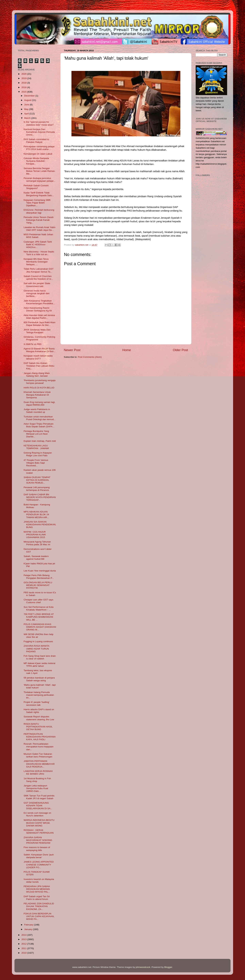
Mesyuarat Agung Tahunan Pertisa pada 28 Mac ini (37, 543)
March (28, 118)
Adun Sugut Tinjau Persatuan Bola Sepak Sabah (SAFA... (39, 425)
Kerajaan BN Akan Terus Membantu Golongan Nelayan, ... (36, 262)
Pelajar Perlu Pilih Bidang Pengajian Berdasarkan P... (39, 577)
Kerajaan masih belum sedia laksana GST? (38, 357)
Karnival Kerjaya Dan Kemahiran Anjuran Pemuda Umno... (39, 132)
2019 (24, 78)
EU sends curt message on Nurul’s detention (37, 814)
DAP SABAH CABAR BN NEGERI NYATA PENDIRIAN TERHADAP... (40, 497)
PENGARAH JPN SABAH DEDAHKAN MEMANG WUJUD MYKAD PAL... (37, 889)
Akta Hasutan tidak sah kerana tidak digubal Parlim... (39, 317)
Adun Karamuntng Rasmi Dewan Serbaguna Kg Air (38, 309)
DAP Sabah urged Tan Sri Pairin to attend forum (37, 898)
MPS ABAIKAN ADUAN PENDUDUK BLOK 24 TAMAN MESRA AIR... (36, 514)
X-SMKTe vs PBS (33, 344)
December (30, 96)
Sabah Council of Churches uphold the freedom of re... (38, 278)
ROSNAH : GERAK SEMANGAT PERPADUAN (39, 831)
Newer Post (72, 350)
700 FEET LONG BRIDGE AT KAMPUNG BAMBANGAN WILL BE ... (39, 617)
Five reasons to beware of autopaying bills (37, 849)
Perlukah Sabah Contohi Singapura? (36, 187)
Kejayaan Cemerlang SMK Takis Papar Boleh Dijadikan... (37, 203)
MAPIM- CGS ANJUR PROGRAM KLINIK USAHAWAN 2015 (35, 535)
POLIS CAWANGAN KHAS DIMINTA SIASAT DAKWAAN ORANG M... (40, 627)
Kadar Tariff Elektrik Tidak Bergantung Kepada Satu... (39, 194)
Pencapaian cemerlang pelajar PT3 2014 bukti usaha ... (39, 148)
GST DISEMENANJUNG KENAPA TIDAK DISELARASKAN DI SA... (38, 806)
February (29, 925)
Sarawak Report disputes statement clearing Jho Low (39, 718)
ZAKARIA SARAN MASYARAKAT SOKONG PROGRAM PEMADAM (38, 840)
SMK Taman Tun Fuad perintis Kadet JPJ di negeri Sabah (39, 797)
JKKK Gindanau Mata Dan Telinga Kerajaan (37, 331)
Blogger (168, 967)
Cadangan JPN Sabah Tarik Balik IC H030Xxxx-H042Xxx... (38, 244)
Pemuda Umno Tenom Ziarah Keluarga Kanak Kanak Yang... (39, 220)
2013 (24, 939)
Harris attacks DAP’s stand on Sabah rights (39, 711)
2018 (24, 83)
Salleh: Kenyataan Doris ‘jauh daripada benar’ (39, 856)
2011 (24, 948)
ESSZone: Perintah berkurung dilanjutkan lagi (39, 211)
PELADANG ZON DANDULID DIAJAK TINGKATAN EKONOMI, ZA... (39, 906)
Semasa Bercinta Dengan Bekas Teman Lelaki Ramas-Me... (40, 171)
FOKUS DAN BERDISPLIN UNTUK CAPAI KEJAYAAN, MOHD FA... (39, 916)
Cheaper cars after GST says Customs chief (39, 601)
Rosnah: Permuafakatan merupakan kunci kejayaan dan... (39, 747)
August (28, 100)
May (27, 109)
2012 (24, 944)
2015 (24, 92)
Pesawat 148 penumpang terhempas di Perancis (37, 489)
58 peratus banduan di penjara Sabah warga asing (39, 679)
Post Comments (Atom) (90, 357)
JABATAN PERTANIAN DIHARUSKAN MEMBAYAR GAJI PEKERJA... (39, 764)
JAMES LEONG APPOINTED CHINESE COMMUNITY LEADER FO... (39, 865)
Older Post (180, 350)
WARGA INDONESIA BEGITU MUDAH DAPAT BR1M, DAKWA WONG (39, 823)
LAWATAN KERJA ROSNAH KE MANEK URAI (38, 772)
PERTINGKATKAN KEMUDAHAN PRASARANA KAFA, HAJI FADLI (40, 737)
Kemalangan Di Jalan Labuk (38, 154)
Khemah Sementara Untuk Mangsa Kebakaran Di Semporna (37, 395)
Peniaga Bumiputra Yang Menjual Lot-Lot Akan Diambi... (36, 434)
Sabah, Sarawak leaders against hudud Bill (36, 558)
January (29, 929)
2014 (24, 935)
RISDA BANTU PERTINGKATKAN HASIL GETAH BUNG (38, 727)
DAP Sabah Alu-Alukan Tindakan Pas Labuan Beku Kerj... (39, 366)
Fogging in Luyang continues (38, 641)
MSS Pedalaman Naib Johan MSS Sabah (38, 236)
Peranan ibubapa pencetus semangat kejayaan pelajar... (40, 180)
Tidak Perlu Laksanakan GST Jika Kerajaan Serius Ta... (39, 270)
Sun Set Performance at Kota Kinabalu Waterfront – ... (39, 608)
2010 (24, 953)
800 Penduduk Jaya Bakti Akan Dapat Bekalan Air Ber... (40, 324)
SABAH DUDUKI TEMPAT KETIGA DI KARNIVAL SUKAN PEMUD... (37, 480)
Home (127, 350)
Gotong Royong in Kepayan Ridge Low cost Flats (38, 454)
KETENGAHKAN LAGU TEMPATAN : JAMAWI (36, 447)
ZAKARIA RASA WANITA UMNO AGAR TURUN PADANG (36, 649)
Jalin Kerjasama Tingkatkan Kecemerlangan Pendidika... (39, 302)
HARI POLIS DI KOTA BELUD (39, 388)
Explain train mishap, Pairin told (40, 441)
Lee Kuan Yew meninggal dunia (40, 571)
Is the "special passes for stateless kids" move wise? (39, 123)
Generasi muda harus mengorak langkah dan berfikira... (37, 293)
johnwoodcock (143, 967)
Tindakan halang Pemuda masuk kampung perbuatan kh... (39, 695)
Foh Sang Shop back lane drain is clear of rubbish (40, 657)
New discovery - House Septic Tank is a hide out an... (39, 253)
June (27, 105)
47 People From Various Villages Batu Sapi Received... (36, 463)
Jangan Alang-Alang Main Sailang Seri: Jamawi (37, 375)
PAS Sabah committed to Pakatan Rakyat (36, 141)
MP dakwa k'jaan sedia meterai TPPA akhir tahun (39, 665)
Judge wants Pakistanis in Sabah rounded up (37, 411)
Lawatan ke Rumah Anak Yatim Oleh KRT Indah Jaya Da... (40, 229)
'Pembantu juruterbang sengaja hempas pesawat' (40, 382)
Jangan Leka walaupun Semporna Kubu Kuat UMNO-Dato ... (36, 788)
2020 (24, 74)
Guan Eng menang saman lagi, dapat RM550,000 (39, 404)
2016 (24, 87)
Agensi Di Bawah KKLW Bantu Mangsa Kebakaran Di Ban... (40, 350)
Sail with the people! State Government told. (37, 285)
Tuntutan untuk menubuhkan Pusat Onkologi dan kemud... (40, 418)
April (27, 114)
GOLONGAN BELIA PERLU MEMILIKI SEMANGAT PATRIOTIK (38, 585)
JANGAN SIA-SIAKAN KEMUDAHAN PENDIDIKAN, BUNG (40, 525)
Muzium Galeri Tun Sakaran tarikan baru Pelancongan (38, 755)
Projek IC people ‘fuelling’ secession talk (37, 703)
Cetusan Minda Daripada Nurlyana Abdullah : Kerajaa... (36, 161)
